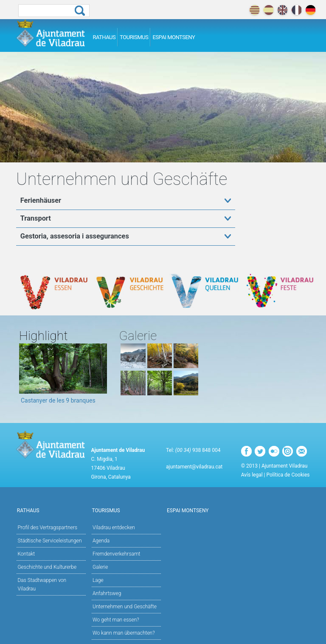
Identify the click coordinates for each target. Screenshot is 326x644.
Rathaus (104, 37)
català (254, 10)
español (268, 10)
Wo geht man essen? (116, 620)
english (282, 10)
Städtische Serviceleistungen (49, 541)
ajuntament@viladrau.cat (194, 467)
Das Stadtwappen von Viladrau (42, 584)
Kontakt (26, 554)
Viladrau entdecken (126, 527)
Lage (98, 580)
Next (101, 377)
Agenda (101, 541)
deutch (311, 10)
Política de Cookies (288, 475)
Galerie (100, 567)
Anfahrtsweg (107, 593)
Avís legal (252, 475)
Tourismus (134, 37)
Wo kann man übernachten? (124, 633)
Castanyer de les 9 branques (58, 400)
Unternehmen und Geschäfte (125, 607)
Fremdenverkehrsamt (116, 554)
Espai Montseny (174, 37)
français (296, 10)
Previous (25, 377)
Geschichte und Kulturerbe (47, 567)
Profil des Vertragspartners (47, 528)
